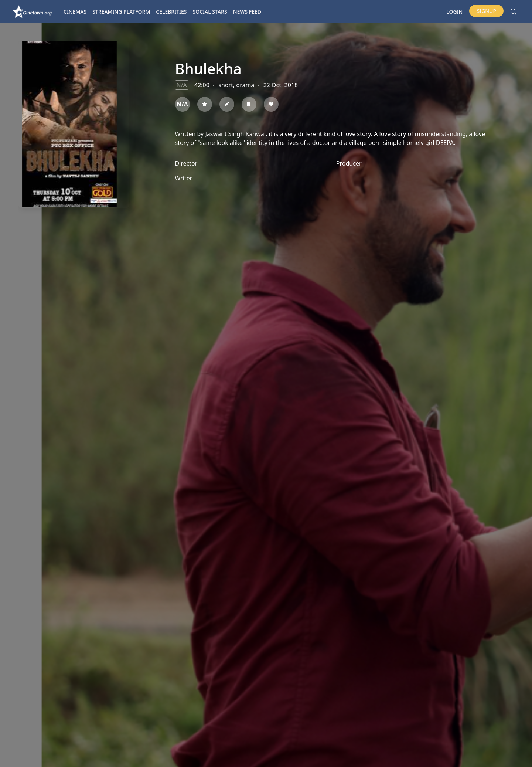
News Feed (247, 12)
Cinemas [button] (75, 12)
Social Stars (210, 12)
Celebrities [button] (171, 12)
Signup (486, 11)
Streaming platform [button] (121, 12)
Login (454, 12)
